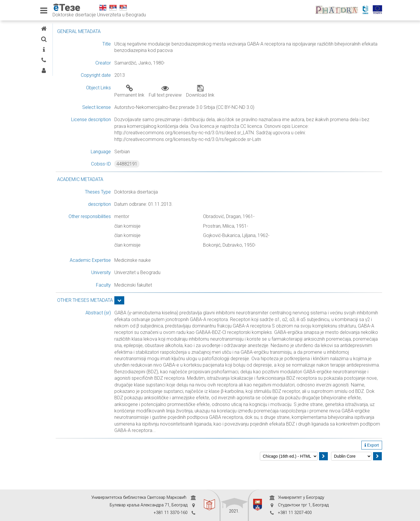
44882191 (173, 164)
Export (372, 471)
